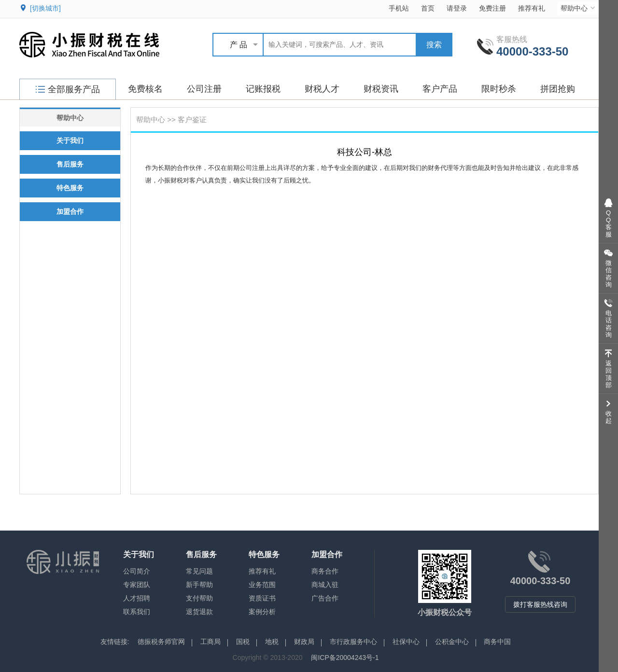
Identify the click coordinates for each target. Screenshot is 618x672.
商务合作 (325, 571)
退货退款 (199, 612)
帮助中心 (579, 8)
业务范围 (262, 585)
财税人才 (322, 89)
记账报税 (263, 89)
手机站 (399, 8)
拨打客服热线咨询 (540, 604)
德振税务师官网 (161, 642)
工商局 (211, 642)
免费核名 (145, 89)
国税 (243, 642)
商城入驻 (325, 585)
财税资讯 (381, 89)
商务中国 (497, 642)
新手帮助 (199, 585)
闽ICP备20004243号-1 (345, 658)
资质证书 (262, 598)
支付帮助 (199, 598)
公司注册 (204, 89)
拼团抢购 (558, 89)
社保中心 (406, 642)
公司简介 (137, 571)
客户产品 (440, 89)
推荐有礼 (532, 8)
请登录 (457, 8)
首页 (428, 8)
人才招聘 (137, 598)
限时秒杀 (499, 89)
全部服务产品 (68, 89)
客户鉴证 (192, 119)
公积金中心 (452, 642)
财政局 (304, 642)
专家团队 (137, 585)
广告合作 (325, 598)
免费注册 (492, 8)
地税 (272, 642)
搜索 (434, 45)
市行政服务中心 (353, 642)
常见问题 (199, 571)
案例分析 (262, 612)
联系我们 (137, 612)
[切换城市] (45, 8)
